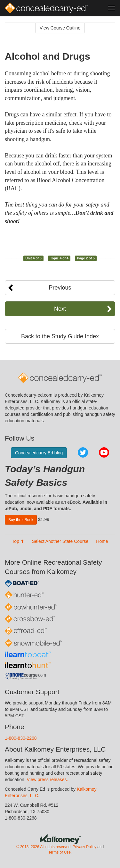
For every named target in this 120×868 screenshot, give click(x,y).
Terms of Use (60, 852)
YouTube (104, 452)
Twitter (83, 452)
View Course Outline (60, 28)
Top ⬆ (18, 541)
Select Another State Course (60, 541)
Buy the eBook (21, 520)
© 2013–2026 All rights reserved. (44, 847)
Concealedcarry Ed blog (39, 453)
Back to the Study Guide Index (60, 336)
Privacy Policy (84, 847)
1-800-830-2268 (21, 738)
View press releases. (48, 780)
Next (60, 309)
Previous (60, 288)
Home (102, 541)
